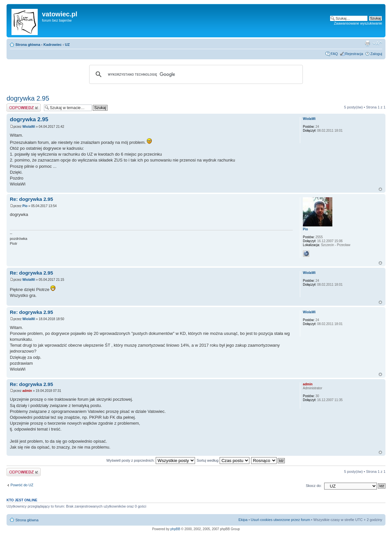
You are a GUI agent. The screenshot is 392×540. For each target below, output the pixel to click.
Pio (25, 206)
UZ (67, 45)
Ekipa (243, 520)
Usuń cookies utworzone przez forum (280, 520)
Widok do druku (367, 43)
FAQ (334, 54)
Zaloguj (376, 54)
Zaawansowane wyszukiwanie (358, 23)
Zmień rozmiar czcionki (377, 43)
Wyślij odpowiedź (24, 108)
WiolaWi (29, 127)
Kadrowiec (53, 45)
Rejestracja (354, 54)
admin (27, 391)
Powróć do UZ (22, 485)
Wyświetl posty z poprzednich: (151, 460)
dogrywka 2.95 (28, 98)
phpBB (175, 529)
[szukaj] (195, 74)
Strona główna (28, 45)
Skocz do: (314, 486)
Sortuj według (223, 460)
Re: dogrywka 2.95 (31, 199)
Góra (380, 189)
